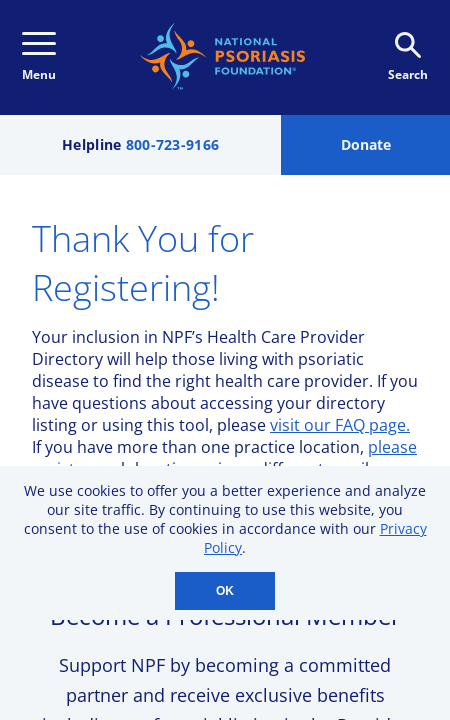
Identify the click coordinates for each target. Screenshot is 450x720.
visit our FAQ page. (340, 425)
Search (408, 57)
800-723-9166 (172, 144)
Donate (366, 144)
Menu (39, 57)
